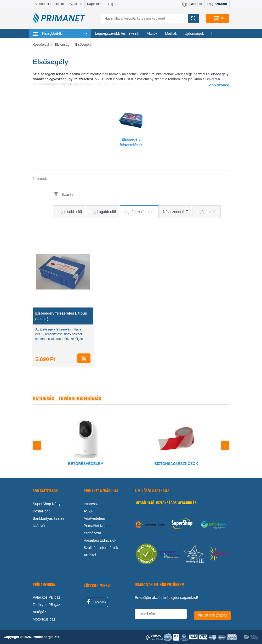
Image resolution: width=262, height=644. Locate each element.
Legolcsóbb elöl (69, 212)
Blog (110, 4)
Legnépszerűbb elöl (139, 212)
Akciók (152, 33)
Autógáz (39, 612)
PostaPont (41, 511)
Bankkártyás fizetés (49, 518)
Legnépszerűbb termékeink (117, 33)
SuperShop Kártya (48, 504)
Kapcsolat (94, 4)
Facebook (96, 602)
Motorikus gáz (44, 619)
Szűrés (67, 194)
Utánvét (39, 526)
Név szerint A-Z (175, 212)
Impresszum (94, 504)
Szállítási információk (101, 548)
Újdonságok (194, 33)
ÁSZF (88, 511)
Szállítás (76, 4)
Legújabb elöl (206, 212)
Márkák (171, 33)
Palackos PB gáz (47, 597)
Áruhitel (90, 555)
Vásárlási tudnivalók (50, 4)
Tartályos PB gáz (46, 605)
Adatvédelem (94, 518)
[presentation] (37, 446)
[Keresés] (150, 19)
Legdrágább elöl (102, 212)
